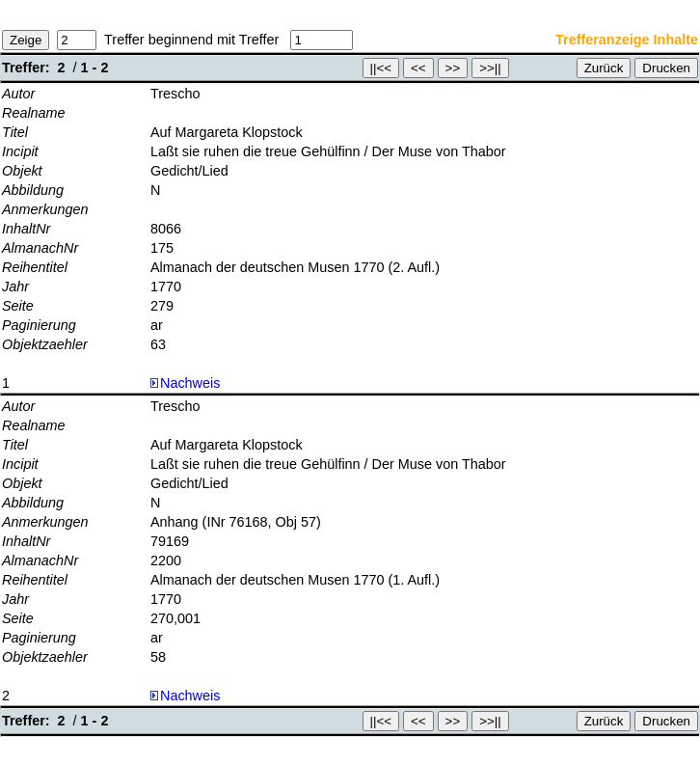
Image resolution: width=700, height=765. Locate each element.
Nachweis (185, 383)
